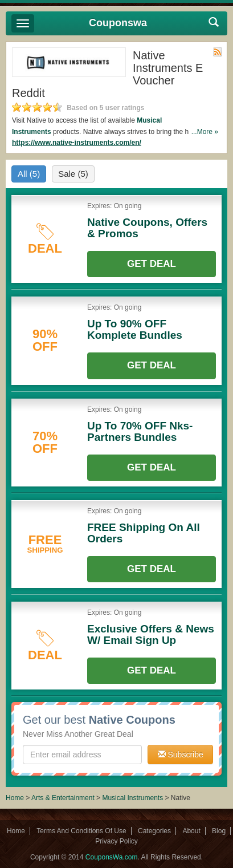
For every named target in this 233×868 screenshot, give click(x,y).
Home (15, 798)
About (191, 831)
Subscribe (181, 755)
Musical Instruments (132, 798)
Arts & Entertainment (63, 798)
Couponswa (118, 23)
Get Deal (152, 264)
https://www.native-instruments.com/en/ (77, 143)
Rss (218, 52)
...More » (205, 132)
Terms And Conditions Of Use (81, 831)
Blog (219, 831)
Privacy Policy (116, 841)
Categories (154, 831)
